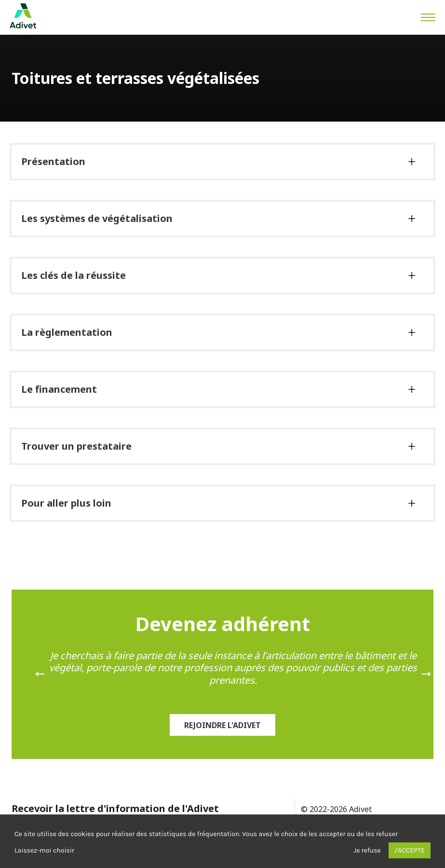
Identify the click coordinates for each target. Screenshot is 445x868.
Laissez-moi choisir (44, 850)
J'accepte (410, 850)
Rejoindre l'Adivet (222, 725)
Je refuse (367, 850)
